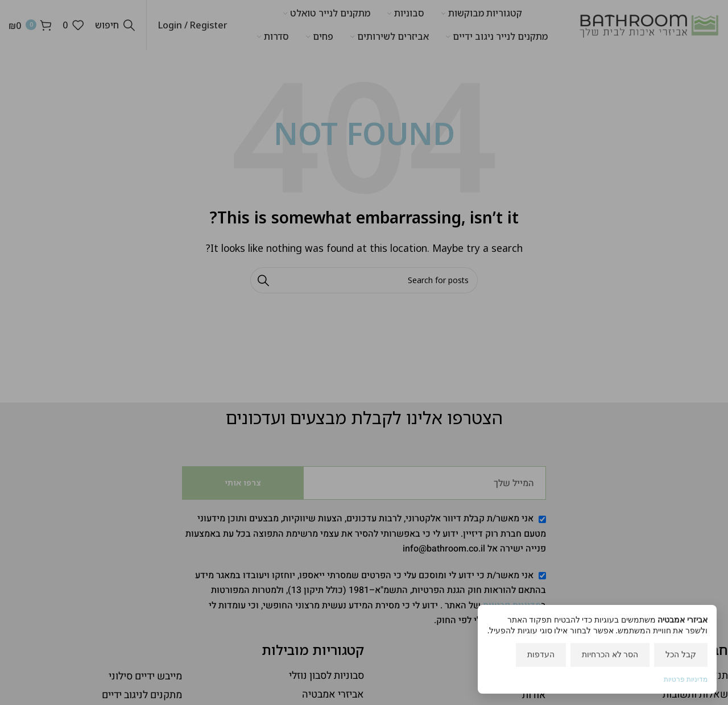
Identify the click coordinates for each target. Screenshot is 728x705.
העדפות (541, 654)
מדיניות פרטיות (686, 679)
